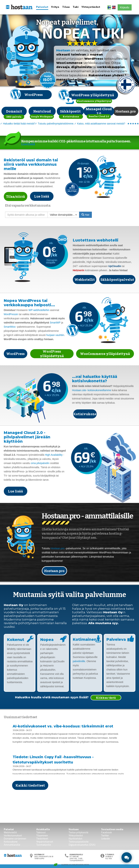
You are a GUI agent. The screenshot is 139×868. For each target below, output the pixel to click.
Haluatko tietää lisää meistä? (19, 124)
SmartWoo (10, 327)
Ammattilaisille (12, 845)
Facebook (106, 832)
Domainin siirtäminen (15, 839)
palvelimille (79, 661)
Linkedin (106, 839)
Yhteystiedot (91, 7)
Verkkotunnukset (13, 835)
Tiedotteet (42, 839)
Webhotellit (10, 832)
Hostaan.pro (58, 548)
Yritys (55, 7)
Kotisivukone (11, 842)
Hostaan (63, 50)
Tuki (76, 7)
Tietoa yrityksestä (78, 832)
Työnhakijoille (44, 845)
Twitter (105, 835)
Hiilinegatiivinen (76, 865)
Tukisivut (41, 832)
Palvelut (42, 7)
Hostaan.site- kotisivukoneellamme (92, 390)
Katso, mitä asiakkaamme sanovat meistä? (101, 124)
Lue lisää (28, 144)
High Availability (54, 455)
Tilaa (66, 7)
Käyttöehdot (75, 839)
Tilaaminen (42, 835)
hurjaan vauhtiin (55, 335)
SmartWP (55, 323)
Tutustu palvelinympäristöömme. (56, 124)
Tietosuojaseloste (79, 842)
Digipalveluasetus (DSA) (82, 845)
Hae (85, 215)
